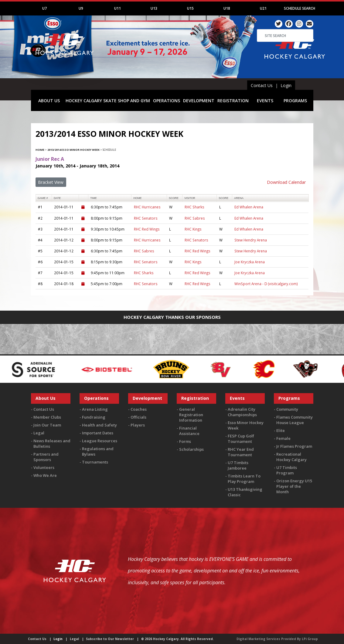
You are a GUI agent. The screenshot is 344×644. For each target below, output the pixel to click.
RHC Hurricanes (147, 207)
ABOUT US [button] (49, 101)
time (94, 198)
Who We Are (45, 475)
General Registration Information (191, 415)
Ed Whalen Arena (249, 207)
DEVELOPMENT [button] (199, 101)
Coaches (139, 409)
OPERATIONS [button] (167, 101)
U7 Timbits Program (287, 470)
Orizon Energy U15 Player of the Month (294, 486)
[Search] (285, 35)
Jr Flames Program (294, 446)
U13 (154, 8)
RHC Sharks (194, 207)
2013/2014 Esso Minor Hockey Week (73, 150)
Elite (281, 430)
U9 (81, 8)
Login (286, 85)
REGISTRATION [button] (233, 101)
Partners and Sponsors (46, 457)
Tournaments (95, 462)
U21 (263, 8)
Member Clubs (47, 417)
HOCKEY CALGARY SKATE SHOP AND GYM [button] (108, 101)
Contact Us (262, 85)
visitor (190, 198)
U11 (118, 8)
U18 (227, 8)
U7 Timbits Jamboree (238, 465)
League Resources (100, 441)
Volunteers (44, 467)
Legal (39, 433)
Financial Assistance (189, 431)
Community (287, 409)
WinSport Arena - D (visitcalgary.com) (266, 284)
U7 (44, 8)
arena (239, 198)
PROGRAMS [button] (295, 101)
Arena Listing (95, 409)
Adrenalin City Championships (242, 412)
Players (138, 425)
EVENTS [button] (265, 101)
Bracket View (51, 182)
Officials (138, 417)
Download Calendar (286, 182)
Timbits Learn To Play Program (244, 479)
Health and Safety (99, 425)
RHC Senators (146, 218)
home (138, 198)
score (174, 198)
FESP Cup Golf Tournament (241, 439)
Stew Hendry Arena (251, 240)
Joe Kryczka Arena (250, 262)
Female (283, 438)
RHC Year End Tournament (241, 452)
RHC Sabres (195, 218)
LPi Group (310, 639)
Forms (185, 441)
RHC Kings (193, 229)
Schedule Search (300, 8)
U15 (190, 8)
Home (40, 150)
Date (57, 198)
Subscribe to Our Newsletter (110, 639)
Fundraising (94, 417)
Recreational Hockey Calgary (291, 457)
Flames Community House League (295, 420)
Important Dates (98, 433)
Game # (43, 198)
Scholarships (191, 449)
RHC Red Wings (147, 229)
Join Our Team (47, 425)
